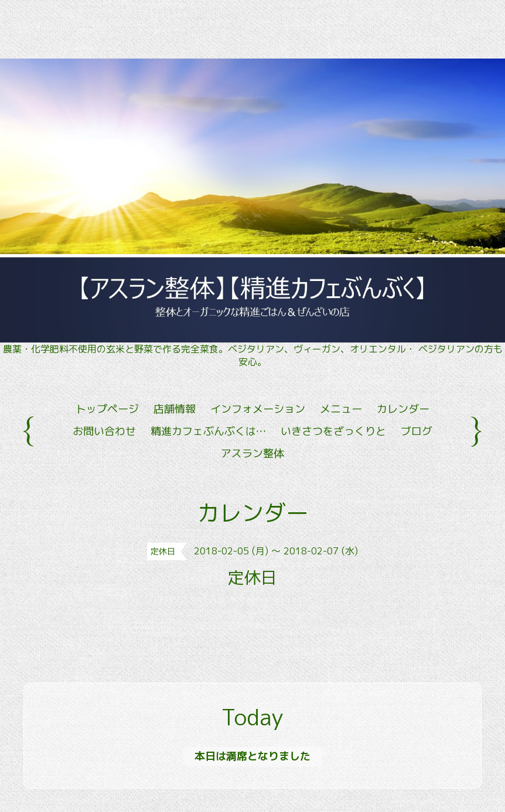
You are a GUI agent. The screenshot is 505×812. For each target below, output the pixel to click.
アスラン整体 (252, 453)
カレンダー (403, 409)
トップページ (107, 409)
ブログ (417, 431)
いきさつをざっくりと (333, 431)
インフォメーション (258, 409)
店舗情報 (175, 409)
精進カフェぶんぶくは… (208, 431)
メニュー (341, 409)
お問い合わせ (104, 431)
